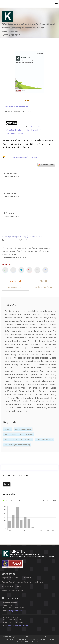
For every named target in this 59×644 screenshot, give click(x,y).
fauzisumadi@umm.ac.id (18, 625)
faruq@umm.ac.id (15, 611)
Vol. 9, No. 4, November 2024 (17, 107)
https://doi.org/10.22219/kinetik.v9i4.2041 (24, 157)
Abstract (15, 281)
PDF (7, 484)
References (15, 287)
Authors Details (43, 287)
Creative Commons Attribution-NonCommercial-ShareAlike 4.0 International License (27, 130)
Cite (43, 281)
